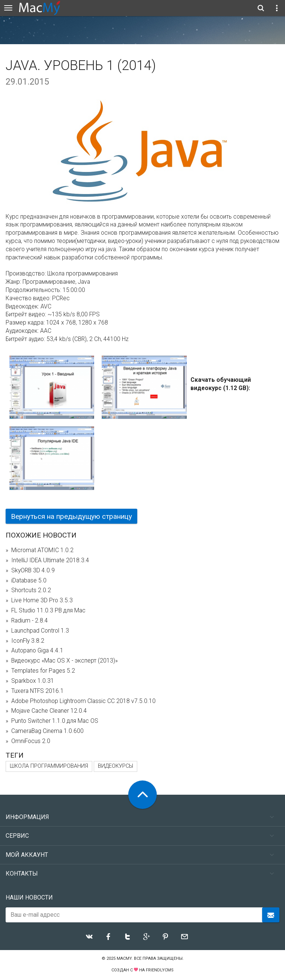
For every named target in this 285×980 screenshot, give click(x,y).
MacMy (124, 958)
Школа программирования (49, 766)
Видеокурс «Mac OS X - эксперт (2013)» (64, 661)
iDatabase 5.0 (29, 581)
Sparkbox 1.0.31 (33, 681)
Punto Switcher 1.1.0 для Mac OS (55, 721)
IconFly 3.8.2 (28, 641)
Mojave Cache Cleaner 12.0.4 (49, 711)
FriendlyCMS (160, 970)
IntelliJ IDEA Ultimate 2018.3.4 (50, 560)
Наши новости (29, 897)
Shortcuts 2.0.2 (31, 590)
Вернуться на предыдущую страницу (71, 516)
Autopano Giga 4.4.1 (37, 651)
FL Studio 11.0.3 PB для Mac (48, 611)
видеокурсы (115, 766)
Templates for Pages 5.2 (43, 671)
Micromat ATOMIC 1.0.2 (42, 550)
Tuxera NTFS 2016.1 (37, 691)
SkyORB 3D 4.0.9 (33, 570)
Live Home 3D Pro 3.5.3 (42, 600)
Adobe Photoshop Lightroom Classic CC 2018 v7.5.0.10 (83, 701)
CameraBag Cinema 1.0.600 (47, 731)
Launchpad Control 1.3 (40, 631)
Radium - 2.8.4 (30, 621)
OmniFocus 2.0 (31, 741)
